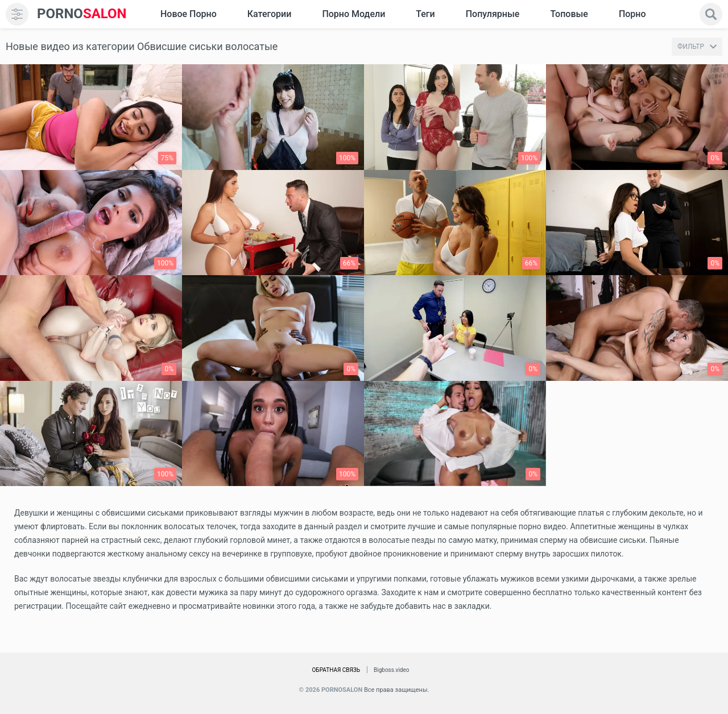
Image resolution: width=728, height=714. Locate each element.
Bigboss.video (391, 670)
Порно (632, 14)
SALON (82, 14)
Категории (270, 14)
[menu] (17, 14)
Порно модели (353, 14)
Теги (425, 14)
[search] (711, 14)
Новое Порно (189, 14)
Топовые (569, 14)
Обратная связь (336, 670)
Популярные (493, 14)
